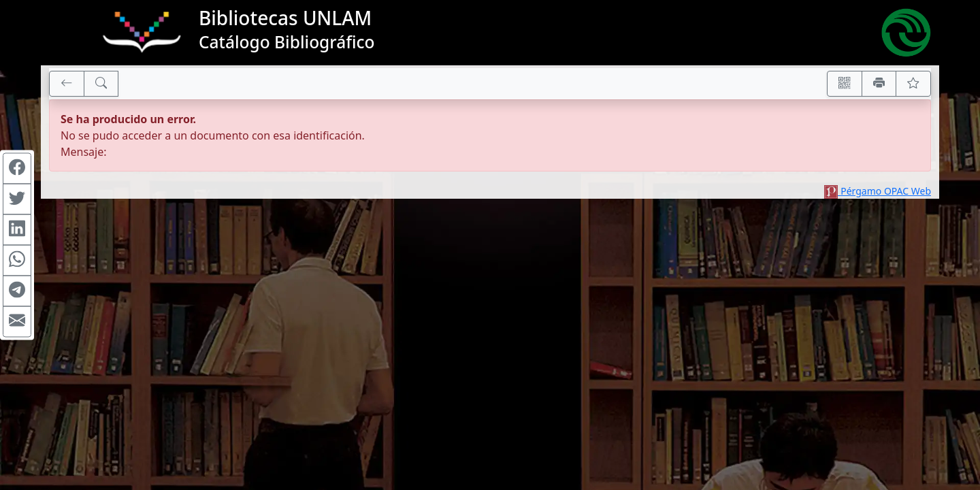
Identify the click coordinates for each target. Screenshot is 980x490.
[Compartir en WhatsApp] (17, 261)
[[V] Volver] (67, 84)
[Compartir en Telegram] (17, 291)
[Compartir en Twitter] (17, 199)
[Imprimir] (879, 84)
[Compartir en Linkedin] (17, 230)
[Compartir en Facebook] (17, 169)
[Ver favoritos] (913, 84)
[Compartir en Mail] (17, 322)
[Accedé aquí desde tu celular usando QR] (845, 84)
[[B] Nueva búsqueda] (101, 84)
